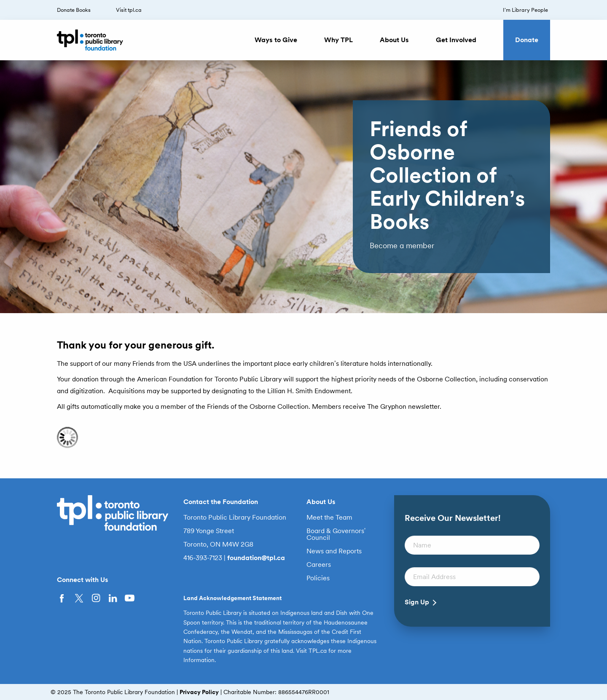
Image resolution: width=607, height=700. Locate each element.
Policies (318, 578)
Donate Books (74, 10)
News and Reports (334, 551)
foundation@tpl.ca (256, 558)
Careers (319, 565)
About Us (394, 40)
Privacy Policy (199, 692)
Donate (527, 40)
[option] (303, 187)
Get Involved (456, 40)
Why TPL (338, 40)
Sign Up (417, 602)
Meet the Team (329, 518)
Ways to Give (276, 40)
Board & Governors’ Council (336, 534)
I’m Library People (525, 10)
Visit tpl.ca (129, 10)
